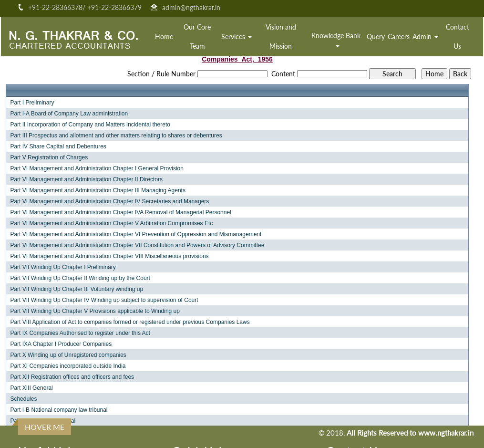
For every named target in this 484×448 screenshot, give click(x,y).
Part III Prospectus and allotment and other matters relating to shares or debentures (116, 135)
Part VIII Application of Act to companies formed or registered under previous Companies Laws (130, 322)
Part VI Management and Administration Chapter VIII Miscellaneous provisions (109, 256)
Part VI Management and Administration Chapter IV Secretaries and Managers (109, 201)
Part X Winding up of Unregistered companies (68, 355)
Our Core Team (197, 36)
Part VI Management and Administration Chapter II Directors (86, 179)
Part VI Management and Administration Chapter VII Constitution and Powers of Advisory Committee (137, 245)
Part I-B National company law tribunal (59, 410)
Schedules (23, 399)
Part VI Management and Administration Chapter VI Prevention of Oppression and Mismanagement (136, 234)
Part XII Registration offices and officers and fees (72, 377)
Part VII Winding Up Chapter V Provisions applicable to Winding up (95, 311)
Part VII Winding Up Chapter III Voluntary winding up (77, 289)
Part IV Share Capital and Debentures (58, 146)
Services (237, 36)
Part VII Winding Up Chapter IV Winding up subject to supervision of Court (104, 300)
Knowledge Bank (337, 39)
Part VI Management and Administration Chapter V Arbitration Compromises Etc (111, 223)
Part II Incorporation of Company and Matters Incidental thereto (90, 125)
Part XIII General (31, 388)
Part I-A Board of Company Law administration (69, 114)
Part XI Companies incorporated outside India (68, 366)
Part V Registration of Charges (49, 157)
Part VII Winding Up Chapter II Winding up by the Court (80, 278)
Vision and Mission (281, 36)
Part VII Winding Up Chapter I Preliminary (63, 267)
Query (376, 36)
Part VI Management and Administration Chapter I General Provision (97, 168)
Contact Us (458, 36)
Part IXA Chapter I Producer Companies (61, 344)
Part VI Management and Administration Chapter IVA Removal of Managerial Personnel (120, 212)
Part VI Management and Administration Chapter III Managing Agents (98, 190)
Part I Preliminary (32, 103)
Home (164, 36)
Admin (425, 36)
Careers (399, 36)
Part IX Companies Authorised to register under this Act (80, 333)
